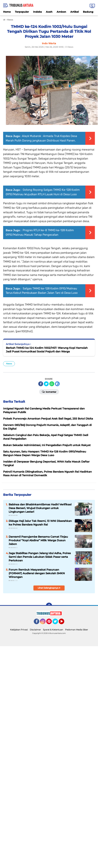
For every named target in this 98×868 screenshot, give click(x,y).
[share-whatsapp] (52, 384)
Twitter (57, 623)
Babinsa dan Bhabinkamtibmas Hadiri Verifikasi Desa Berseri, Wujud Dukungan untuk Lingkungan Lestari (40, 508)
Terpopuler (22, 12)
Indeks (37, 12)
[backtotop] (49, 606)
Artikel (75, 12)
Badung (88, 12)
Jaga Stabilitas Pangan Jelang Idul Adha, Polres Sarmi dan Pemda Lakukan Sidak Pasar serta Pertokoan (40, 557)
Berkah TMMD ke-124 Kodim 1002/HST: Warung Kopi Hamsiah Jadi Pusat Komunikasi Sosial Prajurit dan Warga (47, 350)
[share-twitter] (46, 384)
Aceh (49, 12)
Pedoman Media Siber (77, 630)
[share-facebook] (41, 384)
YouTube (64, 623)
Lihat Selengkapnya (49, 588)
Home (7, 12)
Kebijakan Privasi (19, 630)
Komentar (49, 392)
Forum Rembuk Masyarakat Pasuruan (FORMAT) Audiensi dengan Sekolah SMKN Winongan (37, 573)
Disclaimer (35, 630)
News (9, 364)
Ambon (61, 12)
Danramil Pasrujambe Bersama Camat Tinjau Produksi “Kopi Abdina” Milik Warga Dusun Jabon (38, 540)
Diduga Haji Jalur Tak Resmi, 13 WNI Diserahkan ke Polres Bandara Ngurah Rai (40, 523)
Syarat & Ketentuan (53, 630)
